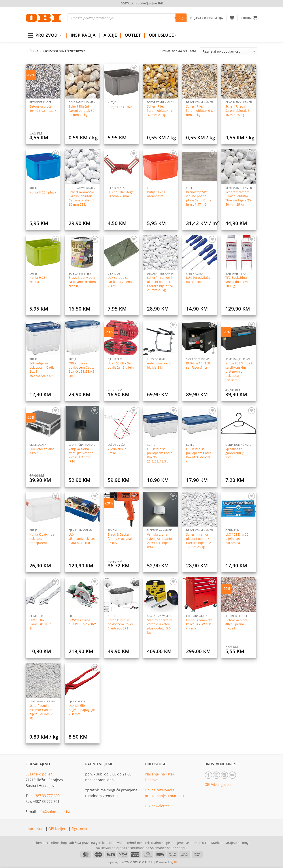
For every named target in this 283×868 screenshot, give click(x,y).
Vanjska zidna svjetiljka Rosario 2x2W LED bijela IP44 (159, 541)
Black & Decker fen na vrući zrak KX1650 (120, 539)
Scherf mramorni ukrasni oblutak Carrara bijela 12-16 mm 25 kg (199, 541)
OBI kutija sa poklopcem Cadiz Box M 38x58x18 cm (199, 455)
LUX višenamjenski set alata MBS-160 (82, 539)
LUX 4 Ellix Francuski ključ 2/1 (40, 624)
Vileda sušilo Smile (117, 451)
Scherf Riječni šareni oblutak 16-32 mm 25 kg (160, 111)
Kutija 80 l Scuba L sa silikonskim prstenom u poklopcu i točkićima (239, 372)
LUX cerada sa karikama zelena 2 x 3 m (121, 282)
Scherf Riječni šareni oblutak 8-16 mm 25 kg (238, 111)
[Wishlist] (232, 18)
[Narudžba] (229, 51)
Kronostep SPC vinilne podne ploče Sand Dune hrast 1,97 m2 (199, 198)
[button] (249, 18)
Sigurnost (79, 829)
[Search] (181, 18)
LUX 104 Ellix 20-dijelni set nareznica (237, 539)
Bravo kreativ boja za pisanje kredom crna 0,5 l (82, 282)
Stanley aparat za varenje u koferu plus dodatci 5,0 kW (160, 626)
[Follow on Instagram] (216, 775)
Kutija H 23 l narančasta (156, 194)
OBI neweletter (157, 806)
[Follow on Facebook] (208, 775)
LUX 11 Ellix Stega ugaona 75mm (121, 194)
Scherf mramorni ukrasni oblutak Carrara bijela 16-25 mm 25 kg (160, 284)
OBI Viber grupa (218, 785)
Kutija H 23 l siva (120, 107)
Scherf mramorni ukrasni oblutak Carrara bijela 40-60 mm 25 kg (82, 198)
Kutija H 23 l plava (43, 192)
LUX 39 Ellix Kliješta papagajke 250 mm (82, 710)
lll (175, 862)
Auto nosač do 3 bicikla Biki (159, 365)
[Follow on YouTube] (232, 775)
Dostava (152, 780)
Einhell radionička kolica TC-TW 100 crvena (199, 624)
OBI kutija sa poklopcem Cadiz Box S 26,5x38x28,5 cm (42, 370)
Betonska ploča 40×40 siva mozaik (43, 109)
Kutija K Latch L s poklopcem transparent (42, 539)
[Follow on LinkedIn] (224, 775)
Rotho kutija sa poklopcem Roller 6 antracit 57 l (121, 624)
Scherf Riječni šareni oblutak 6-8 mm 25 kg (199, 111)
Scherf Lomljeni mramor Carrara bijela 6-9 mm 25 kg (42, 712)
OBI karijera (58, 829)
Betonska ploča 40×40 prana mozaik (237, 624)
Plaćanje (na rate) (159, 774)
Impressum (36, 829)
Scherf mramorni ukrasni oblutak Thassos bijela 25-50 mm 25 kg (239, 198)
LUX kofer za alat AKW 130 (42, 451)
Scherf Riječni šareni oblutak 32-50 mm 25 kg (82, 111)
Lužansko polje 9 (39, 774)
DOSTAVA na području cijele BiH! (142, 3)
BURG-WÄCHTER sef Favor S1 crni (198, 365)
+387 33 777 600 (46, 796)
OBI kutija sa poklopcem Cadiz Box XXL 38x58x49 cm (82, 370)
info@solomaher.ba (54, 812)
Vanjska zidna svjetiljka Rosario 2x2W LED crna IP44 (81, 455)
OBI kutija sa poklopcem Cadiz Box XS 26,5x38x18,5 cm (160, 455)
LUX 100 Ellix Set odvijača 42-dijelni (121, 365)
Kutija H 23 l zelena (38, 280)
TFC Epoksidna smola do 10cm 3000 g (237, 282)
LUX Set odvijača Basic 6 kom (198, 280)
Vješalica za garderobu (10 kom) (236, 453)
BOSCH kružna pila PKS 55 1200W (82, 622)
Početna (32, 51)
